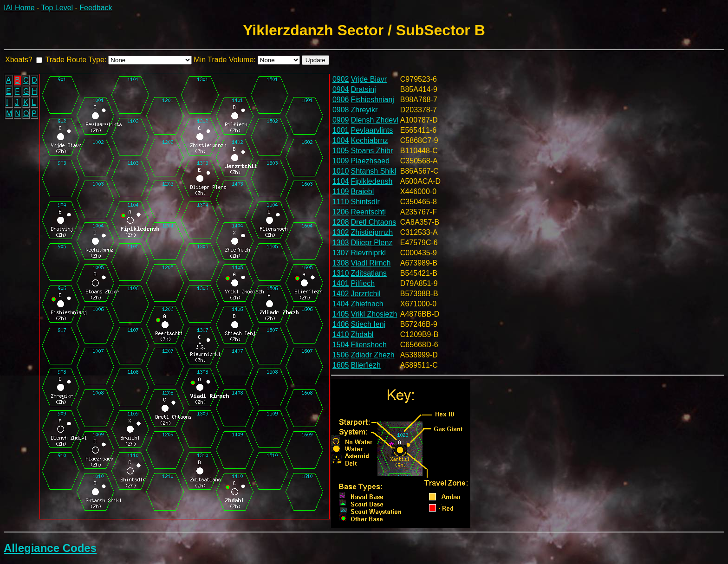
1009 (341, 161)
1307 (341, 253)
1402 (341, 294)
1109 (341, 191)
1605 (341, 365)
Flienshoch (369, 345)
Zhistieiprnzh (372, 232)
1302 (341, 232)
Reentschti (369, 212)
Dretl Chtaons (374, 222)
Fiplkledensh (372, 181)
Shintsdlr (365, 202)
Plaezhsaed (370, 161)
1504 (341, 345)
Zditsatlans (369, 273)
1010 (341, 171)
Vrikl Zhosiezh (374, 314)
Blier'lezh (366, 365)
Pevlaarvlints (372, 130)
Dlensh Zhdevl (375, 120)
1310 (341, 273)
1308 (341, 263)
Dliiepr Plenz (372, 243)
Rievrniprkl (369, 253)
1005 (341, 151)
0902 (341, 79)
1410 (341, 334)
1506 (341, 355)
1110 (341, 202)
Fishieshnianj (373, 100)
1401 (341, 283)
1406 (341, 324)
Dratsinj (364, 89)
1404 (341, 304)
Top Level (57, 8)
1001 (341, 130)
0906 (341, 100)
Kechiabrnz (370, 140)
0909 (341, 120)
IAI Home (19, 8)
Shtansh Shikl (374, 171)
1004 (341, 140)
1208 (341, 222)
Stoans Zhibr (372, 151)
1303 (341, 243)
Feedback (96, 8)
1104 (341, 181)
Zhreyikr (364, 110)
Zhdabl (362, 334)
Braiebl (363, 191)
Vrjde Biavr (369, 79)
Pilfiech (363, 283)
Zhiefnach (367, 304)
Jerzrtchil (366, 294)
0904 (341, 89)
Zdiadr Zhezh (373, 355)
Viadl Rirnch (371, 263)
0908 (341, 110)
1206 (341, 212)
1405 (341, 314)
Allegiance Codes (50, 548)
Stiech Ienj (368, 324)
